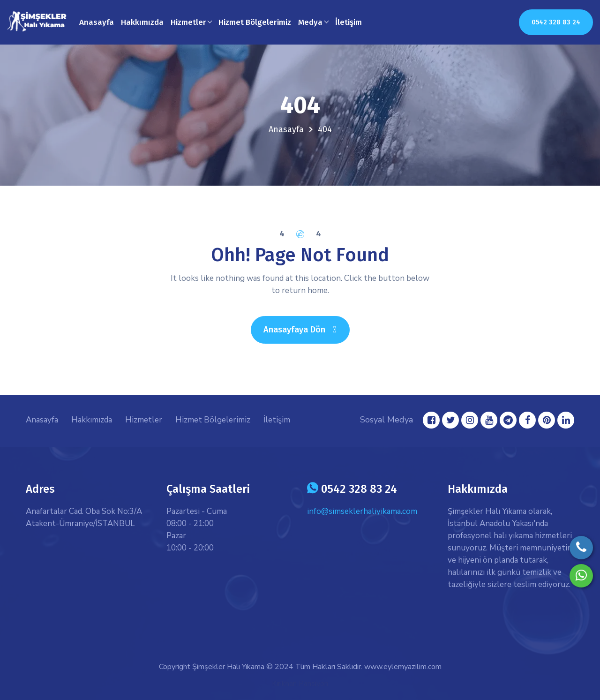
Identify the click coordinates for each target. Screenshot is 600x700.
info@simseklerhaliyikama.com (362, 511)
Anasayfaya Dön (306, 329)
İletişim (349, 22)
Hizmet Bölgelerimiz (255, 22)
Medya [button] (310, 22)
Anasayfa (97, 22)
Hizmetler (144, 420)
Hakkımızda (142, 22)
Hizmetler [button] (188, 22)
